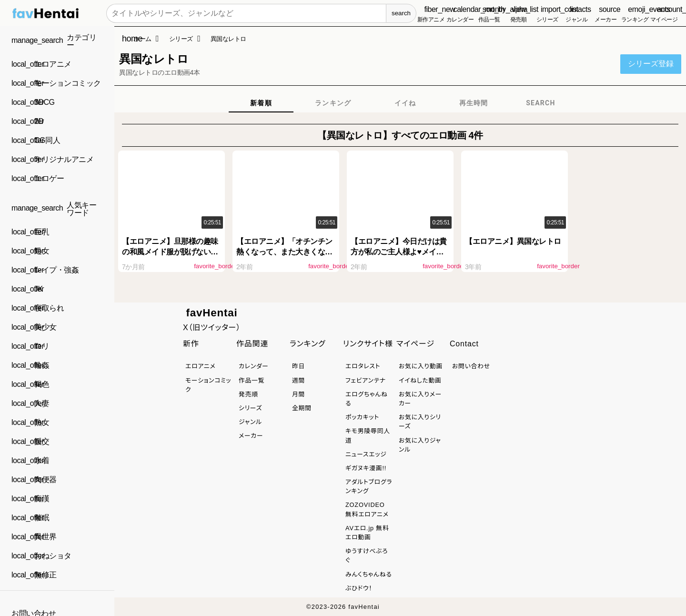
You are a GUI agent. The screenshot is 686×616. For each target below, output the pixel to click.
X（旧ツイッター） (212, 328)
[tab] (261, 103)
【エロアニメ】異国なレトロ (513, 241)
